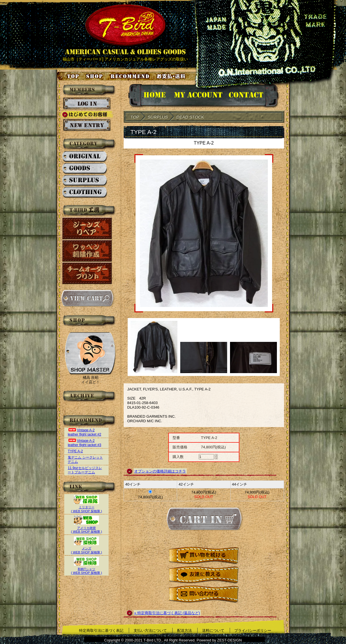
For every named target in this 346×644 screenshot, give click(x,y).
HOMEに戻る (149, 96)
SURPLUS (85, 181)
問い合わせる (204, 594)
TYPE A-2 (75, 451)
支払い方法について (150, 631)
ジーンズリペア (87, 228)
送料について (213, 631)
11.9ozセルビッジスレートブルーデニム (85, 470)
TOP (135, 117)
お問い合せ (253, 96)
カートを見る (87, 298)
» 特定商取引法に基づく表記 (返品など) (167, 613)
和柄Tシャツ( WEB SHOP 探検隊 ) (87, 569)
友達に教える (204, 575)
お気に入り (131, 76)
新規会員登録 (87, 125)
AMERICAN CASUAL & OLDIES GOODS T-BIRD (125, 30)
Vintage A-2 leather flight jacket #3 (84, 443)
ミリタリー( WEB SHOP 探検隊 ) (87, 507)
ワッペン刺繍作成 (87, 251)
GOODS (85, 169)
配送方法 (185, 631)
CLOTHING (85, 193)
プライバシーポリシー (253, 631)
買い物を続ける (204, 556)
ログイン (87, 104)
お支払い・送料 (172, 76)
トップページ (69, 76)
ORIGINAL (85, 157)
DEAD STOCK (190, 117)
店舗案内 (95, 76)
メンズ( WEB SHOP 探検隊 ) (87, 548)
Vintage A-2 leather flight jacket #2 (84, 432)
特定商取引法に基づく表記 (101, 631)
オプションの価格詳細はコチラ (160, 471)
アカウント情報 (198, 96)
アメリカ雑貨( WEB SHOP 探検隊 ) (87, 528)
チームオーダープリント (87, 273)
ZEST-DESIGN (230, 640)
